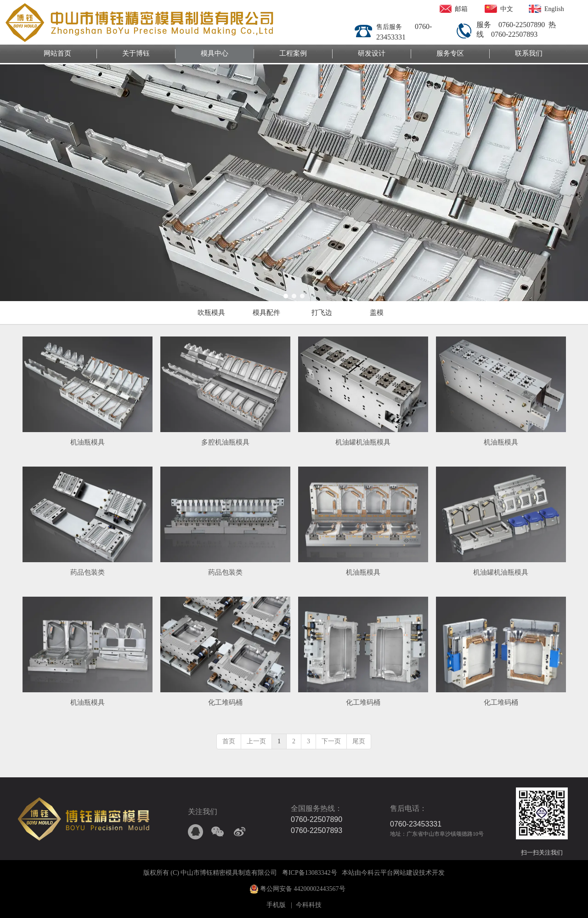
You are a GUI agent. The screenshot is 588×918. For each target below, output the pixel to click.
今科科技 (309, 905)
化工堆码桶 (225, 702)
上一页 (256, 741)
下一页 (331, 741)
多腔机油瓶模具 (225, 442)
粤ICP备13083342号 (310, 873)
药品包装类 (88, 572)
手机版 (276, 905)
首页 (229, 741)
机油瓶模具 (88, 442)
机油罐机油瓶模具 (363, 442)
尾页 (359, 741)
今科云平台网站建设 (390, 873)
